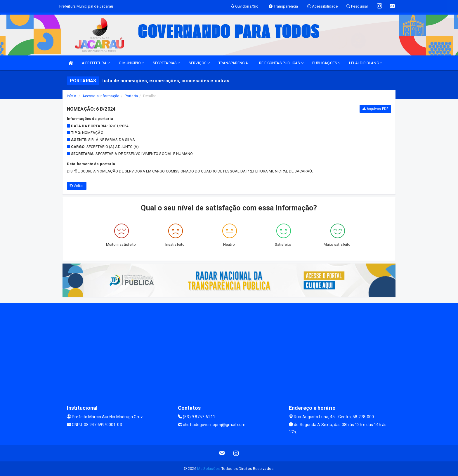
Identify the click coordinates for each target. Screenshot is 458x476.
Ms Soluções (208, 469)
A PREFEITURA (96, 63)
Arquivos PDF (375, 109)
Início (72, 96)
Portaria (131, 96)
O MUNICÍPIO (131, 63)
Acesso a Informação (101, 96)
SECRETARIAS (166, 63)
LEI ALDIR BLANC (366, 63)
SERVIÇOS (199, 63)
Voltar (77, 186)
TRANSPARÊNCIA (233, 63)
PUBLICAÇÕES (326, 63)
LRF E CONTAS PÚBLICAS (280, 63)
